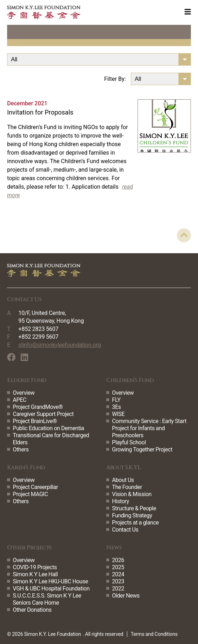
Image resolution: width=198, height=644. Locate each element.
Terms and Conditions (154, 634)
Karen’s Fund (26, 467)
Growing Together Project (142, 449)
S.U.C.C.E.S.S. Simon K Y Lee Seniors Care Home (47, 599)
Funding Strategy (132, 515)
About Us (123, 480)
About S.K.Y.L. (124, 467)
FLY (116, 400)
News (114, 548)
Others (21, 449)
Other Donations (32, 610)
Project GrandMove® (38, 407)
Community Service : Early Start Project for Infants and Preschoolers (149, 428)
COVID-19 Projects (35, 567)
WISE (118, 414)
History (121, 501)
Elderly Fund (27, 380)
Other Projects (30, 548)
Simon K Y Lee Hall (35, 574)
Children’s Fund (130, 380)
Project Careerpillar (35, 487)
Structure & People (134, 508)
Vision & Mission (132, 494)
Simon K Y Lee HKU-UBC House (50, 581)
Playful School (129, 442)
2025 (118, 567)
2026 (118, 560)
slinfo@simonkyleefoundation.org (60, 345)
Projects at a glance (135, 523)
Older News (126, 596)
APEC (20, 400)
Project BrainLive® (35, 421)
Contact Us (125, 530)
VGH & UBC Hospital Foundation (51, 589)
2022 (118, 589)
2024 (118, 574)
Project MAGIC (30, 494)
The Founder (127, 487)
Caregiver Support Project (43, 414)
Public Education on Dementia (49, 428)
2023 (118, 581)
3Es (116, 407)
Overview (24, 393)
